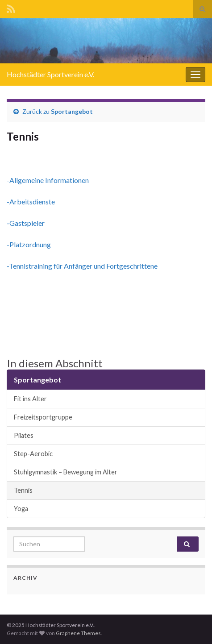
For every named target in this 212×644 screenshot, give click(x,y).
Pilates (24, 435)
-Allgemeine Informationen (48, 180)
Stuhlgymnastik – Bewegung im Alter (66, 472)
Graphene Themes (78, 633)
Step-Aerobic (33, 454)
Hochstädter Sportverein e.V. (50, 74)
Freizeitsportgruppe (43, 417)
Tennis (23, 490)
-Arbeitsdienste (31, 202)
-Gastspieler (26, 223)
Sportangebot (72, 111)
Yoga (21, 509)
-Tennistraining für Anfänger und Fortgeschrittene (82, 266)
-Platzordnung (29, 244)
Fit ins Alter (30, 399)
